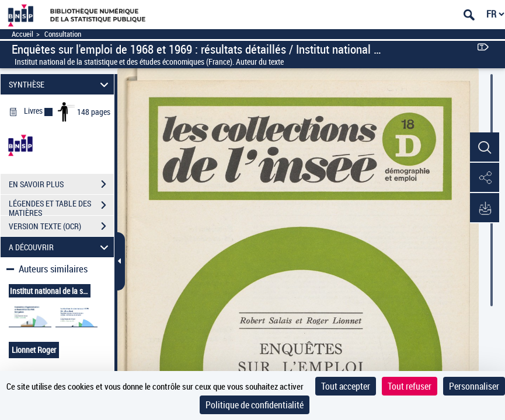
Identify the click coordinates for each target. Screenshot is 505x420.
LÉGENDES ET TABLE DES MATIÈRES (61, 206)
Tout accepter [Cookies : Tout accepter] (346, 386)
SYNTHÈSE (60, 84)
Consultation (63, 34)
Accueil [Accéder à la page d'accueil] (22, 34)
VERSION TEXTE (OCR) (61, 226)
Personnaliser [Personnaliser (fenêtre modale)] (474, 386)
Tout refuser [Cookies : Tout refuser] (410, 386)
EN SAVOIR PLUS (61, 184)
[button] (485, 148)
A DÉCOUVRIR (60, 247)
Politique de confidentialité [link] (255, 405)
